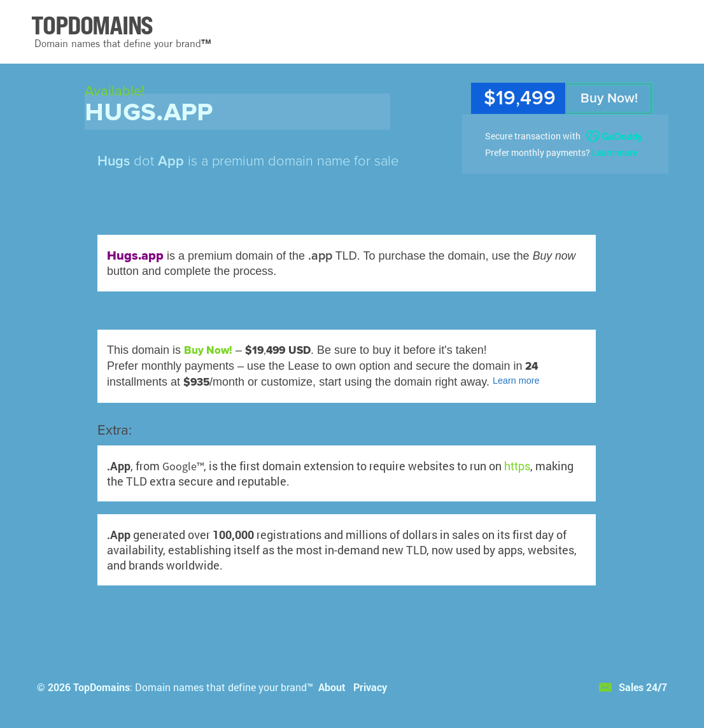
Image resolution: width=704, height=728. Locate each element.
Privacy (370, 687)
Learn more (615, 152)
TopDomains (102, 687)
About (332, 687)
